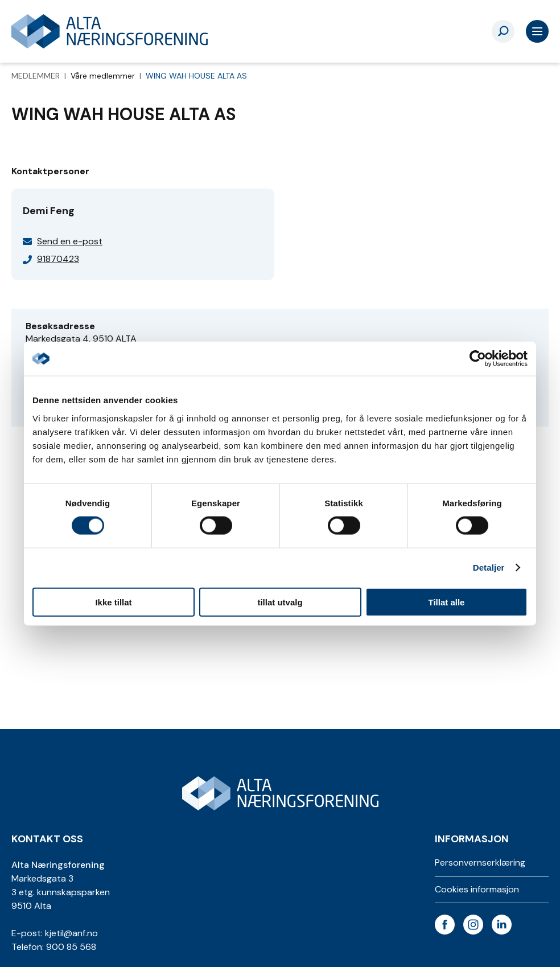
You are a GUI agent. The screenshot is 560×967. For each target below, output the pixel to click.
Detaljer (489, 568)
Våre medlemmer (104, 76)
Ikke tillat (113, 602)
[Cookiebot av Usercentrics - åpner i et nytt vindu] (478, 359)
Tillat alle (447, 602)
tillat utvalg (280, 602)
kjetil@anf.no (71, 933)
